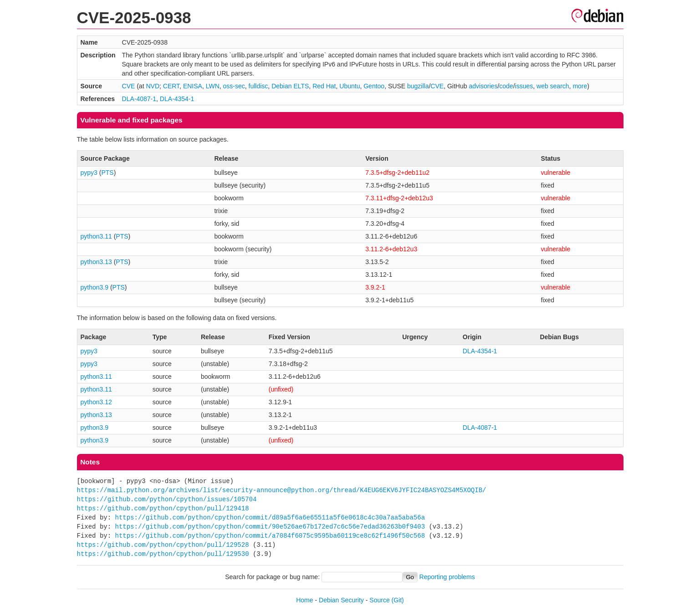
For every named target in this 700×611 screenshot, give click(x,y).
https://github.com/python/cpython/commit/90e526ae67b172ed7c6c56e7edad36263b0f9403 (270, 527)
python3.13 (96, 262)
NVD (153, 86)
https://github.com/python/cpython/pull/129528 (163, 545)
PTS (107, 173)
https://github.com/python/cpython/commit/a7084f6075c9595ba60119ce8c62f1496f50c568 (270, 536)
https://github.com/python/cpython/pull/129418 (163, 508)
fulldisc (258, 86)
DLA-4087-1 (139, 99)
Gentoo (374, 86)
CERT (171, 86)
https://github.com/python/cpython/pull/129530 (163, 554)
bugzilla (418, 86)
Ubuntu (350, 86)
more (580, 86)
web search (553, 86)
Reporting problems (447, 577)
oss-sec (234, 86)
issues (524, 86)
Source (379, 600)
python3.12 (96, 402)
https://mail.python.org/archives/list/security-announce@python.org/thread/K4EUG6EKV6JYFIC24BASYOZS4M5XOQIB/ (282, 490)
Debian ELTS (290, 86)
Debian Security (341, 600)
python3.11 (96, 236)
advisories (483, 86)
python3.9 (95, 287)
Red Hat (324, 86)
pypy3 (89, 173)
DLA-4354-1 (177, 99)
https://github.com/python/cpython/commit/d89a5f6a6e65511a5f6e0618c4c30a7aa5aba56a (270, 517)
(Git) (398, 600)
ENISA (193, 86)
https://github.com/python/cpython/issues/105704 (167, 499)
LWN (213, 86)
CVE (129, 86)
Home (304, 600)
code (506, 86)
